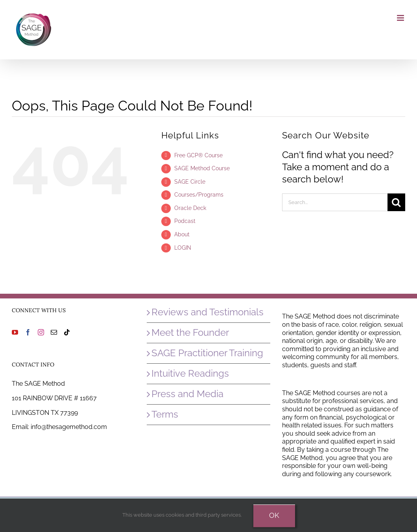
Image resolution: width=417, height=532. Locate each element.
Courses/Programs (199, 195)
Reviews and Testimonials (208, 312)
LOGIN (183, 248)
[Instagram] (41, 332)
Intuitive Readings (190, 373)
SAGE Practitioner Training (207, 353)
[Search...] (335, 202)
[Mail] (54, 332)
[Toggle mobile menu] (401, 18)
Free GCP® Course (198, 155)
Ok (274, 515)
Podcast (185, 221)
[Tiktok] (67, 332)
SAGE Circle (190, 182)
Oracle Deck (190, 208)
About (182, 234)
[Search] (396, 202)
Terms (165, 414)
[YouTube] (15, 332)
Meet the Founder (190, 332)
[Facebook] (28, 332)
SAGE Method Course (202, 168)
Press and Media (187, 394)
